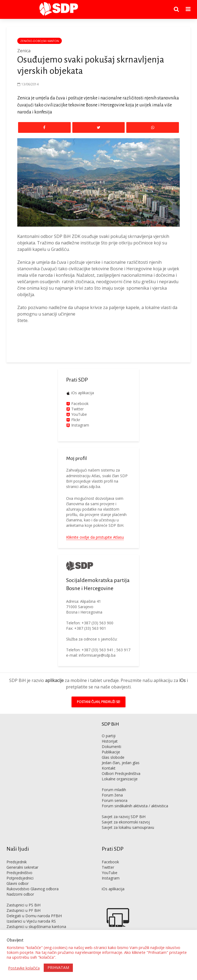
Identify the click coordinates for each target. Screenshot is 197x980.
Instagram (80, 425)
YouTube (79, 414)
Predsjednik (17, 862)
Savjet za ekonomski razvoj (126, 822)
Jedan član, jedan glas (121, 763)
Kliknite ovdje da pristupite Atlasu (95, 537)
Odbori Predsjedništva (121, 773)
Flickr (75, 420)
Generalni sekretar (22, 867)
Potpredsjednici (20, 878)
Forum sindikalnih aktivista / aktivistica (135, 806)
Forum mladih (114, 790)
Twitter (108, 867)
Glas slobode (113, 757)
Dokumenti (111, 747)
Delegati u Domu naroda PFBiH (34, 916)
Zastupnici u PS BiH (23, 905)
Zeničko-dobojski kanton (40, 41)
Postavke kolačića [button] (24, 968)
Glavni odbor (18, 883)
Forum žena (112, 795)
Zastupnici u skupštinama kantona (36, 927)
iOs (182, 680)
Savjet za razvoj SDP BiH (124, 817)
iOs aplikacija (83, 393)
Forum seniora (115, 800)
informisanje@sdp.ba (97, 655)
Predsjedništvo (19, 873)
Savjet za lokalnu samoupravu (128, 827)
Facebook (79, 404)
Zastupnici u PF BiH (23, 910)
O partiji (109, 736)
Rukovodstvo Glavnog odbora (33, 889)
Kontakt (109, 768)
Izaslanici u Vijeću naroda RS (31, 921)
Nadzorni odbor (20, 894)
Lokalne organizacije (120, 779)
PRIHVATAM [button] (58, 967)
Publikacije (111, 752)
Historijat (110, 741)
